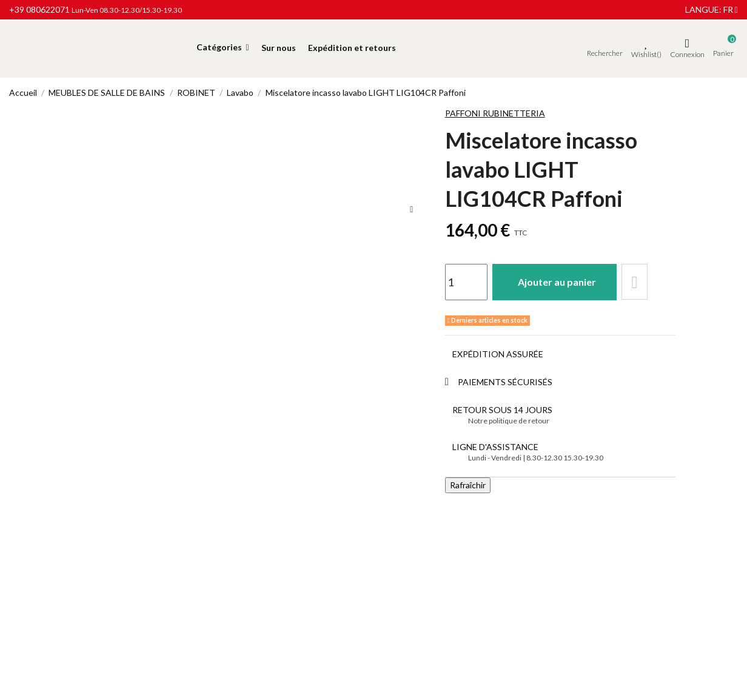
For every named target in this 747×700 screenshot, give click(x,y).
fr (731, 9)
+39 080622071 (39, 9)
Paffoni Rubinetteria (495, 113)
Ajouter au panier (558, 282)
